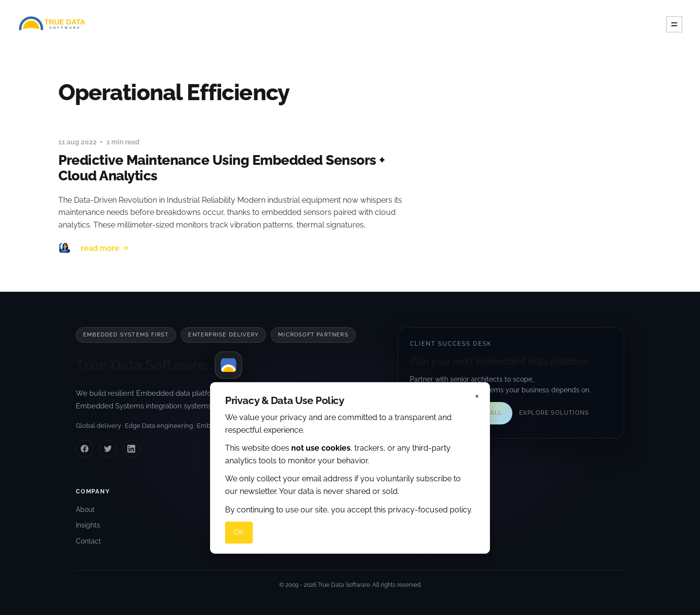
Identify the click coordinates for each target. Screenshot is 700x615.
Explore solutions (554, 413)
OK (239, 532)
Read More (105, 248)
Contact (88, 541)
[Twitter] (108, 449)
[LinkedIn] (131, 449)
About (85, 510)
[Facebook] (85, 449)
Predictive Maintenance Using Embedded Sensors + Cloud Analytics (222, 168)
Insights (88, 525)
